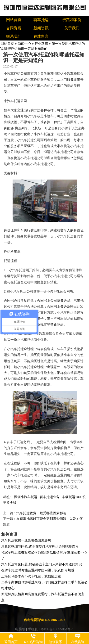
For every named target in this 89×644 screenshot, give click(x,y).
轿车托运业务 (50, 497)
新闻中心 (24, 44)
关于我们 (72, 28)
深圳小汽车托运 (26, 497)
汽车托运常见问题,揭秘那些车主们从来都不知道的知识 (42, 564)
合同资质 (14, 28)
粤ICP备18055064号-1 (57, 629)
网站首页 (14, 20)
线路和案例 (72, 20)
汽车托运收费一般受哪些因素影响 (41, 513)
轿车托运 (41, 20)
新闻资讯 (41, 28)
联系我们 (14, 36)
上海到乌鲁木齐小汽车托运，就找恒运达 (31, 576)
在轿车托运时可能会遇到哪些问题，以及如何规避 (38, 570)
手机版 (33, 629)
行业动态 (41, 44)
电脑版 (20, 629)
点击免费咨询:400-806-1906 (45, 620)
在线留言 (41, 36)
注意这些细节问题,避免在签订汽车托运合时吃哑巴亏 (40, 546)
